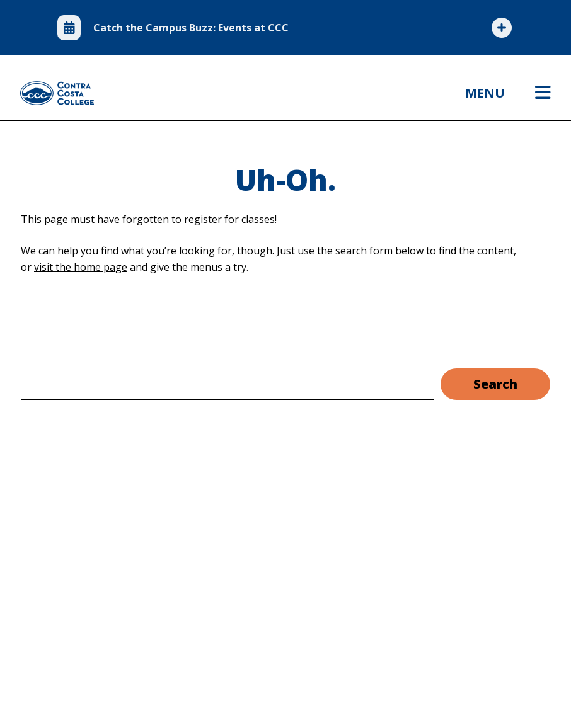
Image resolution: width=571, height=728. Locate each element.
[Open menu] (543, 93)
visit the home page (81, 267)
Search (495, 384)
